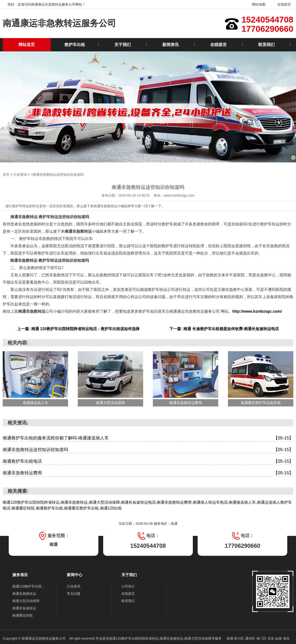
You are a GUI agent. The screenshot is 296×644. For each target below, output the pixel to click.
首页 (6, 175)
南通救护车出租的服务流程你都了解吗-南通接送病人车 (148, 438)
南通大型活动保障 (26, 601)
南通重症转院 (23, 615)
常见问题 (74, 594)
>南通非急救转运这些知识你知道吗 (57, 175)
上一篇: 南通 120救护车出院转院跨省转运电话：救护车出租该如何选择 (78, 329)
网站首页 (27, 45)
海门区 (262, 638)
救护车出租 (75, 45)
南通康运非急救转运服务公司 (61, 23)
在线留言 (281, 4)
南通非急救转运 (24, 594)
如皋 (279, 638)
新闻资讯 (171, 45)
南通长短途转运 (24, 608)
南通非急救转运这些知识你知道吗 (148, 450)
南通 (230, 638)
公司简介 (128, 586)
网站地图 (256, 4)
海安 (286, 638)
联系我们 (266, 45)
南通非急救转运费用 (148, 473)
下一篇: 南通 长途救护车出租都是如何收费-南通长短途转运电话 (224, 329)
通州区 (251, 638)
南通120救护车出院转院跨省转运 (30, 586)
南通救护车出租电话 (148, 461)
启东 (271, 638)
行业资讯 (20, 175)
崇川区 (240, 638)
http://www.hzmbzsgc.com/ (257, 311)
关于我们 (123, 45)
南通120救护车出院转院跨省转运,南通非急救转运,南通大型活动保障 (160, 638)
